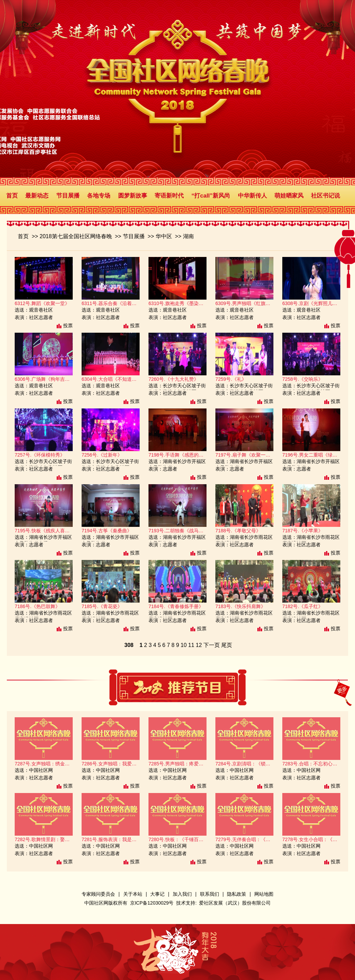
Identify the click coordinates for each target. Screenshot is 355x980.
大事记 (157, 894)
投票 (68, 326)
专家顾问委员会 (98, 894)
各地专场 (99, 196)
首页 (12, 196)
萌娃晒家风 (289, 196)
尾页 (227, 645)
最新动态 (37, 196)
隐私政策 (237, 894)
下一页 (212, 645)
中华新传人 (252, 196)
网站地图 (264, 894)
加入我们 (182, 894)
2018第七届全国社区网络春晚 (76, 236)
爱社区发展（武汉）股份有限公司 (235, 903)
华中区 (164, 236)
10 (184, 645)
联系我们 (210, 894)
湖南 (188, 236)
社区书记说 (325, 196)
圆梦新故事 (133, 196)
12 (199, 645)
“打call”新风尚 (211, 196)
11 (191, 645)
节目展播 (68, 196)
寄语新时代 (169, 196)
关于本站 (133, 894)
